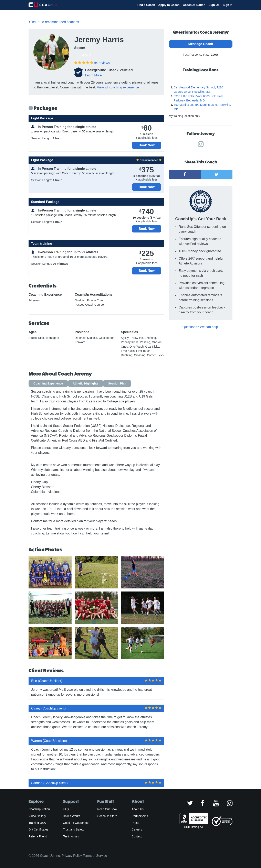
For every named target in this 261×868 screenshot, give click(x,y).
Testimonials (71, 836)
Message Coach (201, 44)
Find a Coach (146, 5)
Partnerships (140, 816)
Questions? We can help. (201, 327)
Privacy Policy (72, 856)
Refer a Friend (38, 836)
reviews (102, 63)
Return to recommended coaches (54, 22)
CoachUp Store (107, 816)
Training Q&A (37, 823)
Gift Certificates (38, 829)
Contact (137, 836)
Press (135, 823)
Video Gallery (37, 816)
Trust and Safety (74, 829)
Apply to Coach (169, 5)
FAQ (66, 809)
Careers (137, 829)
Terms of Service (95, 856)
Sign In (228, 5)
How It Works (72, 816)
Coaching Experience (48, 383)
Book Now (147, 145)
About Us (138, 809)
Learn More (93, 75)
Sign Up (214, 5)
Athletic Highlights (86, 383)
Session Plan (117, 383)
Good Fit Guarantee (76, 823)
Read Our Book (107, 809)
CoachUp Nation (194, 5)
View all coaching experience (118, 87)
